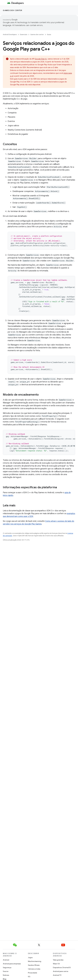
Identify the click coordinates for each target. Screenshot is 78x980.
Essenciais (24, 34)
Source (6, 971)
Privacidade (32, 973)
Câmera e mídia (34, 969)
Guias (49, 34)
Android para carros (61, 971)
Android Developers (10, 34)
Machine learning (35, 961)
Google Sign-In (41, 59)
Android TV (57, 975)
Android (6, 960)
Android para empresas (12, 964)
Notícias (6, 975)
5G (29, 977)
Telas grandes (58, 960)
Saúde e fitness (34, 965)
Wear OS (56, 964)
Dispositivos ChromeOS (62, 967)
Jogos (30, 957)
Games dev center (12, 10)
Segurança (7, 967)
